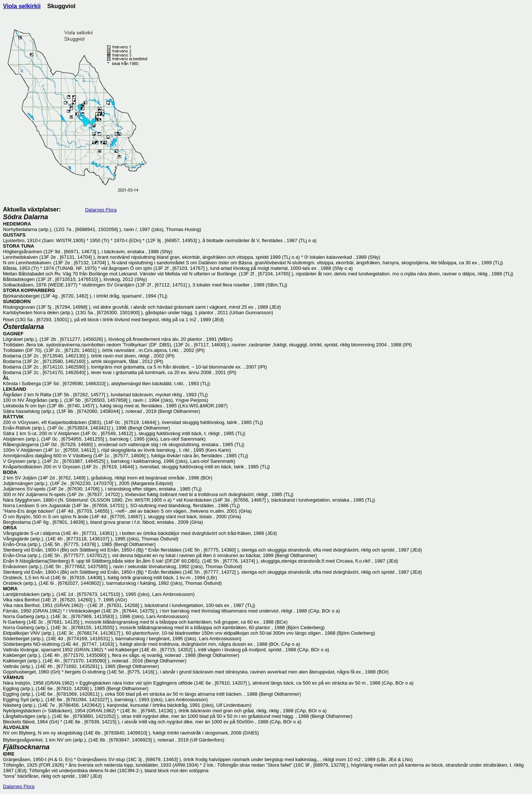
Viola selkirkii (22, 6)
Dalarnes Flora (101, 210)
